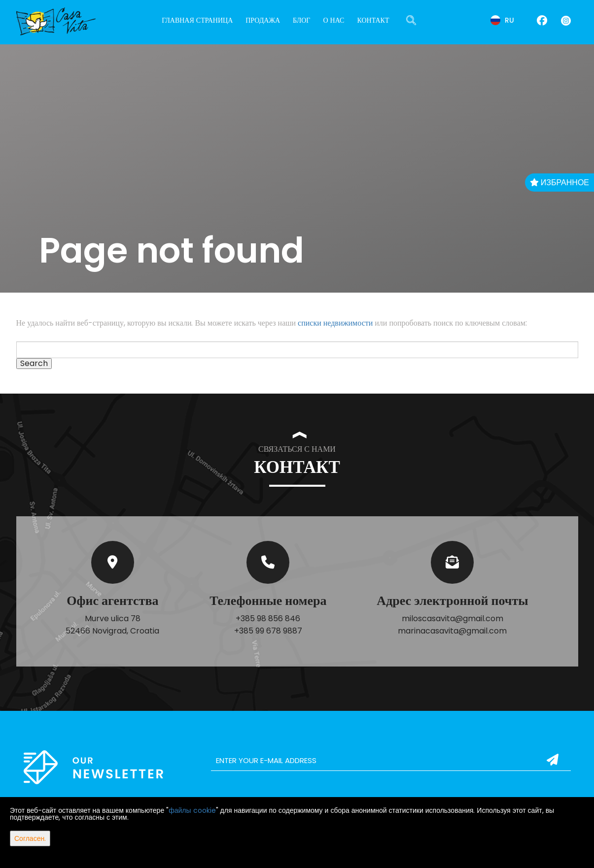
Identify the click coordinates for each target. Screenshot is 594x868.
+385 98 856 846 (268, 618)
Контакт (373, 20)
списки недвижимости (335, 323)
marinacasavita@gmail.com (452, 631)
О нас (333, 20)
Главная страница (197, 20)
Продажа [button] (263, 20)
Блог (301, 20)
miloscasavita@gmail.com (453, 618)
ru (502, 20)
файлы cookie (192, 810)
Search (34, 364)
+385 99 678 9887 (268, 631)
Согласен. (30, 838)
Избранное (559, 183)
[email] (391, 761)
